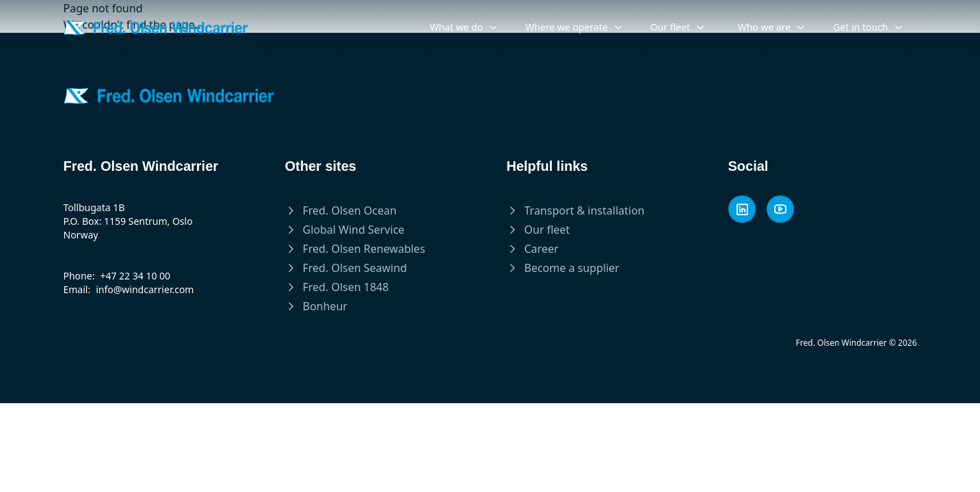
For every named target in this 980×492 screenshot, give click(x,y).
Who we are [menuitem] (772, 27)
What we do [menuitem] (464, 27)
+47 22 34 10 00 (135, 276)
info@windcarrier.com (145, 289)
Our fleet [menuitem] (678, 27)
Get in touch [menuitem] (868, 27)
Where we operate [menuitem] (574, 27)
